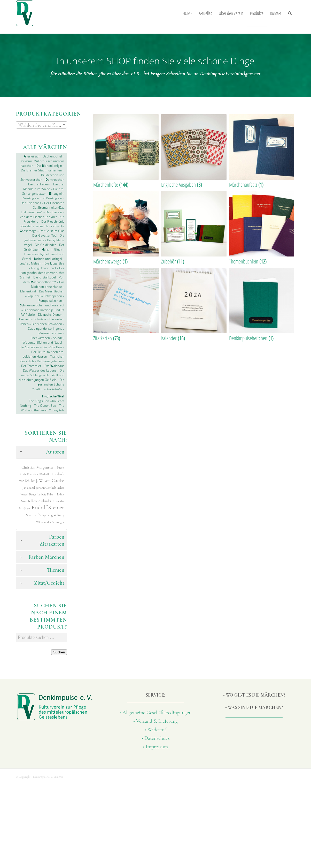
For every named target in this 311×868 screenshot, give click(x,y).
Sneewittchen (40, 338)
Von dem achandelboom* (44, 280)
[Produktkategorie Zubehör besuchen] (194, 228)
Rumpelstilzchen (50, 301)
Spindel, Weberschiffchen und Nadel (44, 340)
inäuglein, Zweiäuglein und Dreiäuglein (43, 196)
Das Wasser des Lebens (40, 370)
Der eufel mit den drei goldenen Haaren (44, 354)
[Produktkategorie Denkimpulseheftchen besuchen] (262, 305)
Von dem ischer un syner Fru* (42, 217)
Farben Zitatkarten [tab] (42, 540)
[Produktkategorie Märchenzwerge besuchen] (126, 228)
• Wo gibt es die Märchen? (254, 695)
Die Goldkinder (45, 245)
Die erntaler (29, 347)
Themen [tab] (42, 570)
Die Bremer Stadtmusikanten (41, 170)
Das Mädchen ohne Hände (48, 284)
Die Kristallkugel (45, 277)
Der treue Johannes (51, 361)
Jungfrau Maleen (30, 263)
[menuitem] (187, 13)
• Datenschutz (155, 738)
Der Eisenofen (54, 203)
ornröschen (55, 180)
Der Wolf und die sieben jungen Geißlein (42, 377)
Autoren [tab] (42, 452)
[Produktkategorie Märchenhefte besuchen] (126, 151)
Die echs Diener (50, 315)
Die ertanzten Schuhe (51, 382)
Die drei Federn (39, 184)
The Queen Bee (45, 406)
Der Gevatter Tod (44, 235)
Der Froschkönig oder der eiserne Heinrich (42, 224)
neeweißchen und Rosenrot (42, 305)
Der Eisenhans (31, 203)
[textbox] (41, 125)
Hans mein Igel (35, 254)
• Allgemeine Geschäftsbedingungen (155, 713)
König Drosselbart (44, 268)
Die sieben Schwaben (47, 324)
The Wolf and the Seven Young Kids (43, 408)
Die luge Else (54, 263)
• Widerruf (155, 730)
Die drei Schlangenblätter (43, 191)
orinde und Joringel (48, 259)
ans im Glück (51, 249)
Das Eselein (54, 212)
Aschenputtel (53, 156)
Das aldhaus (54, 366)
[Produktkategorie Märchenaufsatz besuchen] (262, 151)
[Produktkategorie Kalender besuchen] (194, 305)
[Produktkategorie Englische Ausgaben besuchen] (194, 151)
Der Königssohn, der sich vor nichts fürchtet (42, 273)
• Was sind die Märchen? (254, 707)
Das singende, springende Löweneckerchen (46, 331)
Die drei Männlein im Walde (44, 187)
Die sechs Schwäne (33, 319)
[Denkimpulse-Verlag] (25, 13)
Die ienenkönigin (49, 166)
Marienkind (28, 291)
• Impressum (155, 747)
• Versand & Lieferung (155, 721)
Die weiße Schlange (42, 373)
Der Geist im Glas (52, 231)
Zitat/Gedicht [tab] (42, 583)
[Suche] (290, 13)
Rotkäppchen (53, 296)
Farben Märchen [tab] (42, 557)
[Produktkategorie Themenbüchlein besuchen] (262, 228)
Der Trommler (31, 366)
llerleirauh (32, 156)
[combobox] (41, 125)
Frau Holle (31, 221)
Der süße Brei (52, 347)
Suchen (59, 652)
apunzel (34, 296)
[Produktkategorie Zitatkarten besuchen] (126, 305)
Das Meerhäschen (52, 291)
